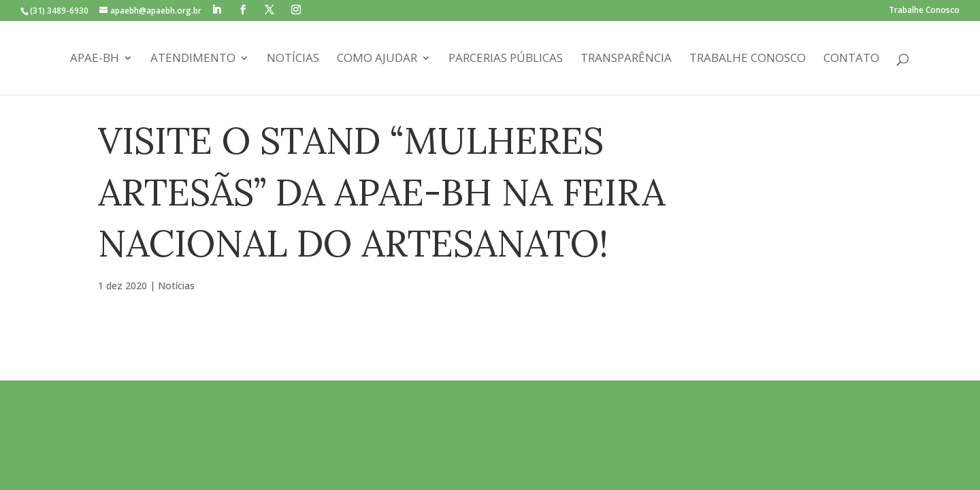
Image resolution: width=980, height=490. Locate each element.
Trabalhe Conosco (924, 11)
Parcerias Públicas (506, 59)
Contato (851, 59)
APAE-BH (95, 59)
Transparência (626, 59)
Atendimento (193, 59)
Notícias (293, 59)
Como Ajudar (377, 59)
